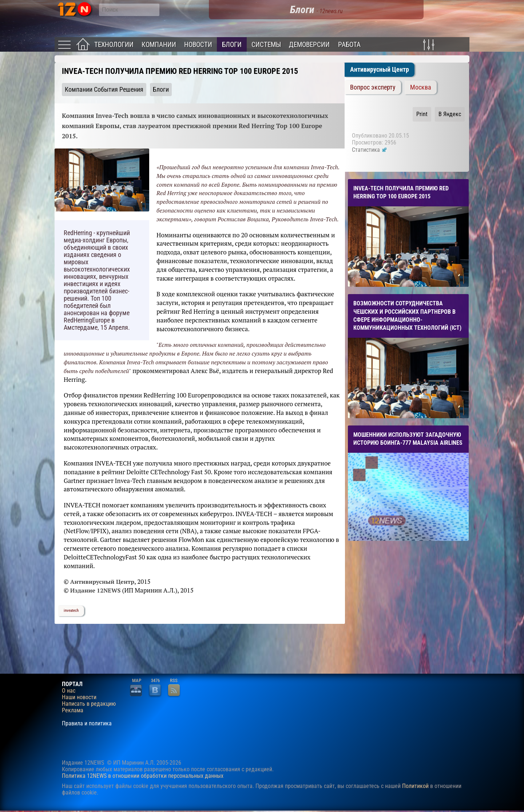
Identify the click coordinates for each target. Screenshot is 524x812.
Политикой (415, 786)
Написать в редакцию (89, 704)
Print (422, 114)
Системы (266, 45)
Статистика (370, 150)
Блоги (232, 45)
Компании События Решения (104, 90)
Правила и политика (87, 724)
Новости (198, 45)
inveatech (71, 611)
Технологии (114, 45)
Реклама (73, 710)
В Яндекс (450, 114)
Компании (159, 45)
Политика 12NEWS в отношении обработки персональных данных (143, 776)
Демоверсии (309, 45)
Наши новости (79, 697)
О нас (69, 691)
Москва (421, 87)
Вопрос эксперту (373, 87)
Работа (349, 45)
